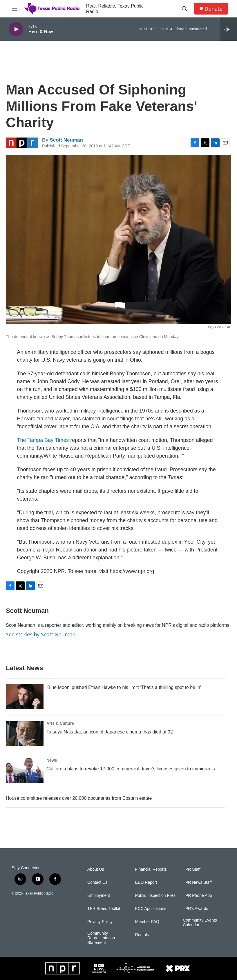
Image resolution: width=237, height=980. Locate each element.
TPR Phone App (197, 896)
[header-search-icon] (184, 9)
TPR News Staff (197, 882)
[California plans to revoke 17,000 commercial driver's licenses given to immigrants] (25, 771)
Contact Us (97, 882)
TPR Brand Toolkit (104, 909)
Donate (214, 9)
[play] (16, 29)
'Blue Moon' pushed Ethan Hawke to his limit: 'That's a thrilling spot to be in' (124, 687)
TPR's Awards (195, 909)
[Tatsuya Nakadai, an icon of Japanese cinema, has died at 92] (25, 734)
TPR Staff (191, 869)
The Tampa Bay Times (43, 440)
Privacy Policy (100, 922)
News (52, 760)
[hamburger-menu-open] (14, 9)
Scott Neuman (66, 140)
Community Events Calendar (200, 923)
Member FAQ (147, 922)
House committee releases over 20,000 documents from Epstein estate (79, 798)
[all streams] (228, 29)
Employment (99, 896)
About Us (96, 869)
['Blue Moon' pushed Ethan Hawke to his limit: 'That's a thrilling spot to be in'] (25, 697)
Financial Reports (151, 869)
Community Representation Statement (101, 938)
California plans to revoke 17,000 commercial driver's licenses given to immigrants (131, 769)
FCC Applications (151, 909)
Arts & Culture (60, 723)
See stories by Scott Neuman (41, 634)
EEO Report (146, 882)
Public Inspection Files (155, 896)
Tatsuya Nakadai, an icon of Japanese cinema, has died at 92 (110, 732)
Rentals (142, 935)
